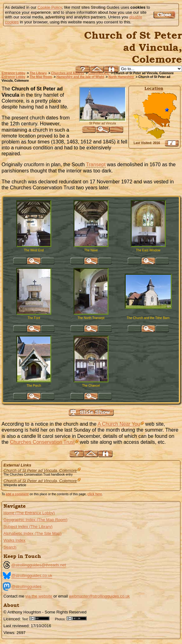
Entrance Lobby (13, 73)
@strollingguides (26, 586)
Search (10, 547)
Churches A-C (99, 73)
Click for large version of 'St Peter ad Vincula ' (103, 129)
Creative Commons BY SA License (79, 618)
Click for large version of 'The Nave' (91, 261)
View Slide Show (91, 412)
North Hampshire (121, 77)
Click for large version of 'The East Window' (148, 261)
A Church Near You (119, 424)
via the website (39, 596)
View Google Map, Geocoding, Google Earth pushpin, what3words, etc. (172, 143)
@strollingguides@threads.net (39, 565)
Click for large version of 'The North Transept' (91, 329)
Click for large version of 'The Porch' (34, 396)
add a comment (17, 494)
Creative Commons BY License (42, 618)
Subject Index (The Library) (28, 527)
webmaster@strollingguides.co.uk (100, 596)
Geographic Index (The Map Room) (35, 520)
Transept (96, 165)
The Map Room (41, 77)
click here (95, 494)
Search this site (111, 69)
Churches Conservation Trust (42, 442)
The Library (38, 73)
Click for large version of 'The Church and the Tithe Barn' (148, 329)
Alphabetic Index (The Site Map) (33, 533)
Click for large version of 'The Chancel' (91, 396)
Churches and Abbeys (67, 73)
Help (83, 69)
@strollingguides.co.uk (32, 576)
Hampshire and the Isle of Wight (80, 77)
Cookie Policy (50, 7)
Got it (165, 15)
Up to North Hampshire (97, 69)
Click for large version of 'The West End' (34, 261)
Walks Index (14, 540)
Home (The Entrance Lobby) (29, 513)
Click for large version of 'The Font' (34, 329)
